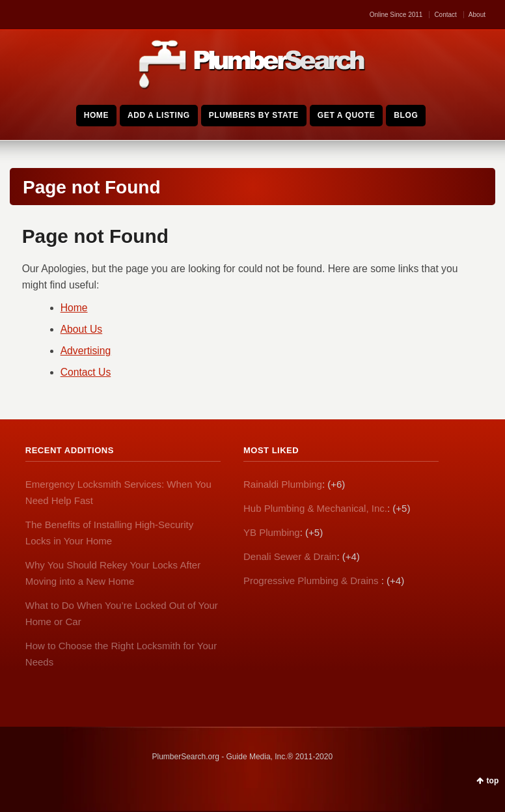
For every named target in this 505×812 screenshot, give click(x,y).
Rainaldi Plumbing (283, 484)
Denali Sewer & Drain (290, 556)
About (477, 15)
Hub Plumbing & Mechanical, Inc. (315, 508)
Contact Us (86, 372)
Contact (445, 15)
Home (74, 308)
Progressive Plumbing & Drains (312, 581)
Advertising (86, 351)
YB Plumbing (272, 532)
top (493, 781)
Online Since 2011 (396, 15)
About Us (82, 329)
